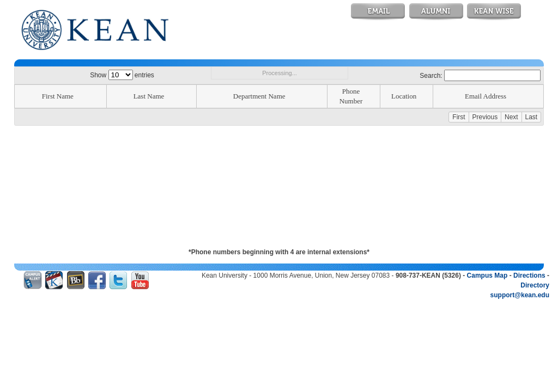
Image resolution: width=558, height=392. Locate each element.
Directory (535, 285)
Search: (480, 76)
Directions (529, 275)
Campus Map (487, 275)
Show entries (122, 75)
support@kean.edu (520, 295)
